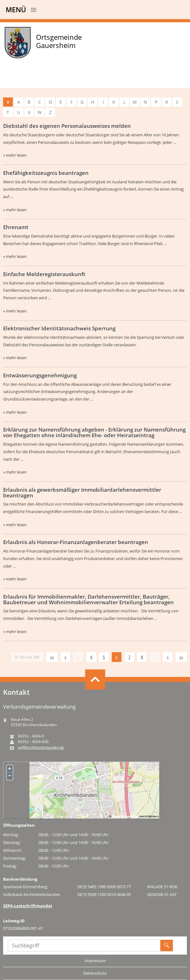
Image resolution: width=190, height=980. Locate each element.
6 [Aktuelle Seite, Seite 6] (117, 657)
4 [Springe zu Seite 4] (91, 657)
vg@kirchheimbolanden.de (41, 747)
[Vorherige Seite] (65, 657)
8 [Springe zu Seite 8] (142, 657)
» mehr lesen (15, 155)
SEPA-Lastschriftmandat (28, 906)
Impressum (95, 961)
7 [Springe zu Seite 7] (129, 657)
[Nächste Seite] (168, 657)
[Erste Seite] (52, 657)
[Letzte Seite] (181, 657)
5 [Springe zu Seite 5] (104, 657)
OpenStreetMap (125, 816)
